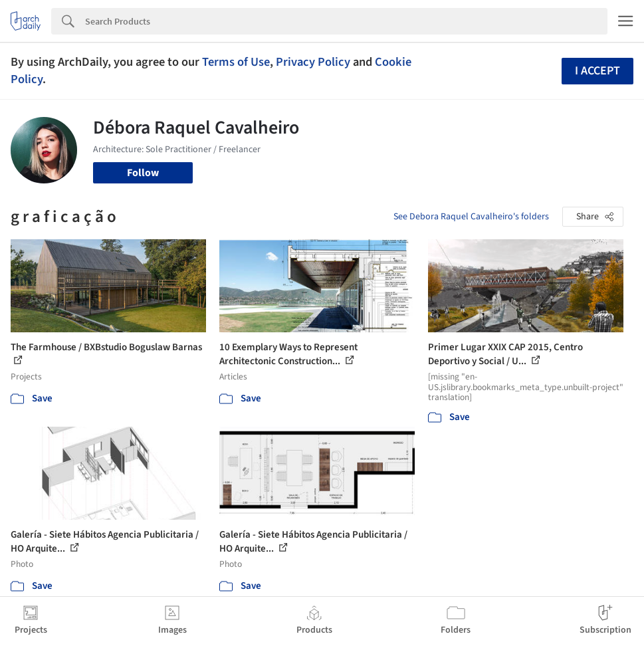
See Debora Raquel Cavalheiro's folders (471, 217)
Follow (143, 173)
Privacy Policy (313, 62)
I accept (597, 71)
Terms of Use (236, 62)
